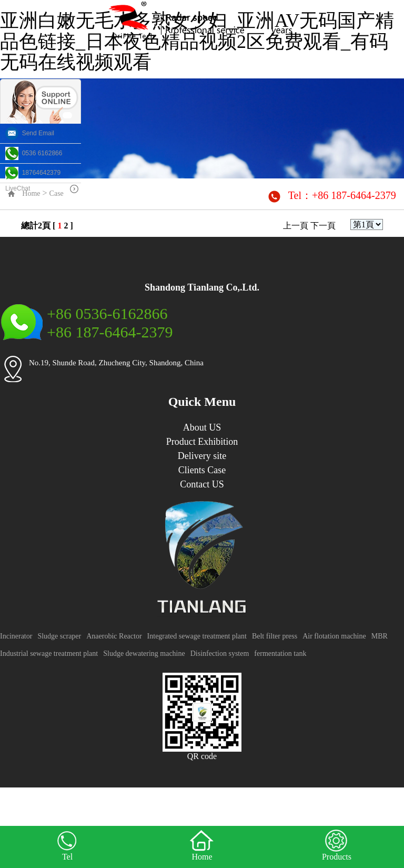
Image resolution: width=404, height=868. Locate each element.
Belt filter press (275, 636)
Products (337, 845)
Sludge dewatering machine (144, 654)
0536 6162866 (34, 153)
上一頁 (296, 226)
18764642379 (33, 173)
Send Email (30, 133)
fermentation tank (280, 654)
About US (202, 427)
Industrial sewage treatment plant (49, 654)
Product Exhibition (202, 442)
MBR (380, 636)
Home (202, 845)
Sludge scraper (59, 636)
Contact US (202, 484)
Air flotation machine (334, 636)
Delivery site (202, 456)
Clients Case (202, 470)
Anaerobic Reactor (114, 636)
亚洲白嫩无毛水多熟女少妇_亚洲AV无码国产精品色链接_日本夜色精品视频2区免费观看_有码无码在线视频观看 (197, 41)
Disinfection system (220, 654)
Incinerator (16, 636)
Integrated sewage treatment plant (197, 636)
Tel (67, 845)
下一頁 (323, 226)
